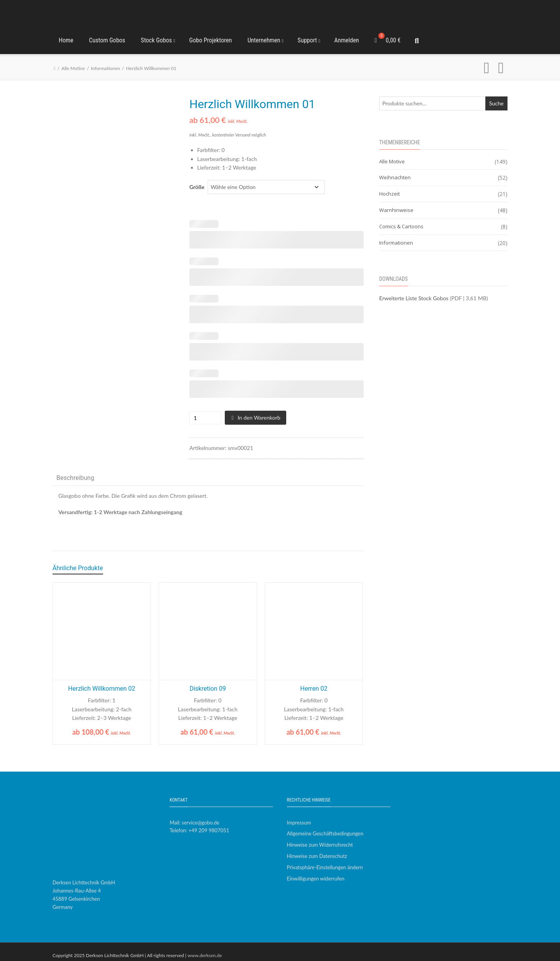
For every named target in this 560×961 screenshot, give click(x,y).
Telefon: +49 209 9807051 (199, 824)
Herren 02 (314, 682)
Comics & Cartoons (401, 219)
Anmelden (347, 37)
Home (66, 37)
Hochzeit (389, 187)
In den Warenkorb (259, 410)
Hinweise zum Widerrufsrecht (320, 838)
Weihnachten (395, 171)
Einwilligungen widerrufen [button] (316, 872)
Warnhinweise (396, 203)
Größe (197, 180)
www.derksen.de (205, 948)
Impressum (299, 816)
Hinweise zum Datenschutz (317, 849)
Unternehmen (265, 37)
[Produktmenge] (198, 411)
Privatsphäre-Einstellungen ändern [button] (325, 860)
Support (309, 37)
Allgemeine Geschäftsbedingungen (325, 827)
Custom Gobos (107, 37)
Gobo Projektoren (211, 37)
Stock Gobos (158, 37)
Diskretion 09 (208, 682)
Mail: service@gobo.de (194, 816)
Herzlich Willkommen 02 (102, 682)
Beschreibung (75, 471)
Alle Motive (73, 62)
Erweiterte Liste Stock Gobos (414, 291)
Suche (496, 96)
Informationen (106, 62)
